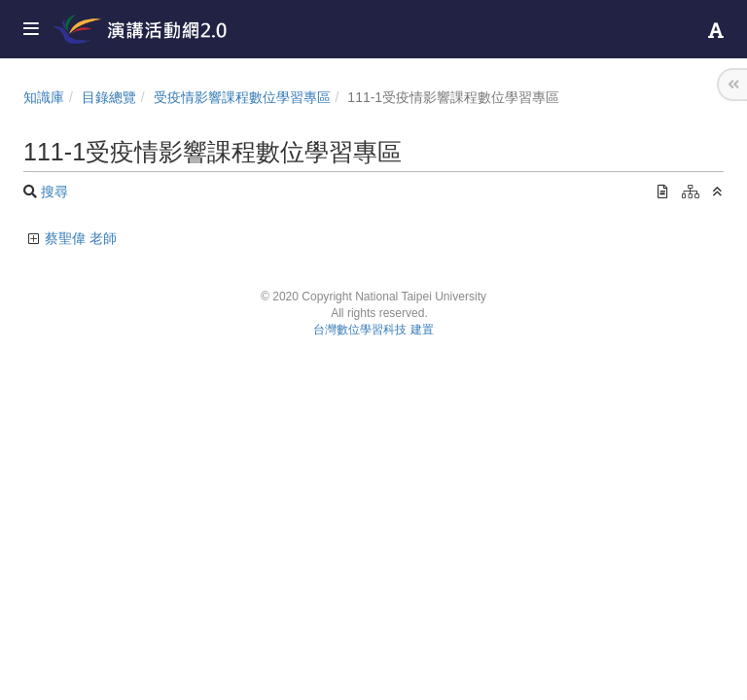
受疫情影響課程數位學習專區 (242, 97)
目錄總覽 (109, 97)
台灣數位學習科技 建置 (373, 330)
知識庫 (44, 97)
